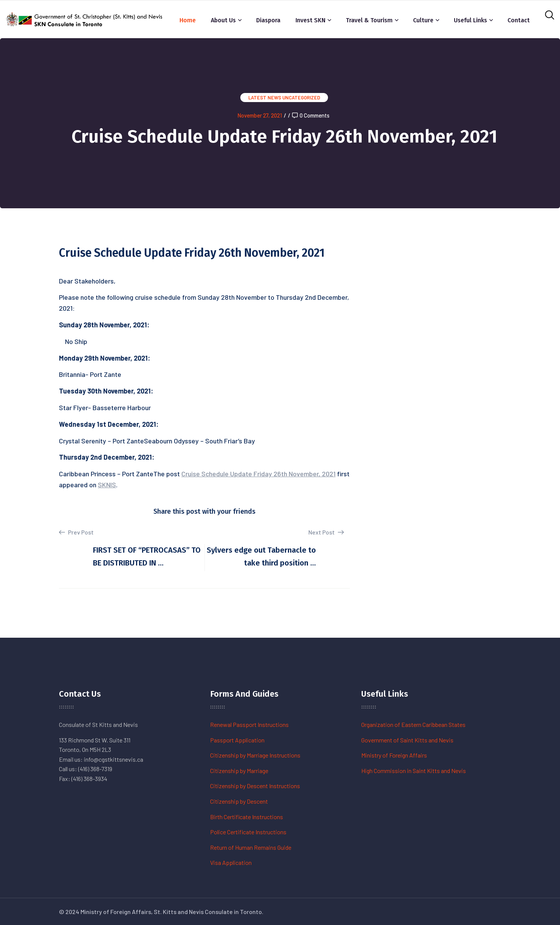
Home (188, 20)
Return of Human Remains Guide (251, 847)
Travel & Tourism (369, 20)
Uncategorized (301, 98)
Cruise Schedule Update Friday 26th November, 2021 (258, 474)
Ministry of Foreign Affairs (394, 755)
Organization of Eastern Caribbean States (413, 724)
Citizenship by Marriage (239, 771)
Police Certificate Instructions (248, 832)
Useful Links (470, 20)
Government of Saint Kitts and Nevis (407, 740)
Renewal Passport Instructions (249, 724)
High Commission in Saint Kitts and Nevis (414, 771)
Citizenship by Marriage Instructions (255, 755)
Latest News (265, 98)
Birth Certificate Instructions (247, 817)
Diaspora (268, 20)
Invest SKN (310, 20)
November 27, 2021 (260, 115)
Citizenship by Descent (239, 801)
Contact (519, 20)
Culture (423, 20)
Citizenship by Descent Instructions (255, 786)
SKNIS (107, 485)
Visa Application (231, 862)
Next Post (326, 532)
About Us (223, 20)
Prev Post (76, 532)
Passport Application (237, 740)
